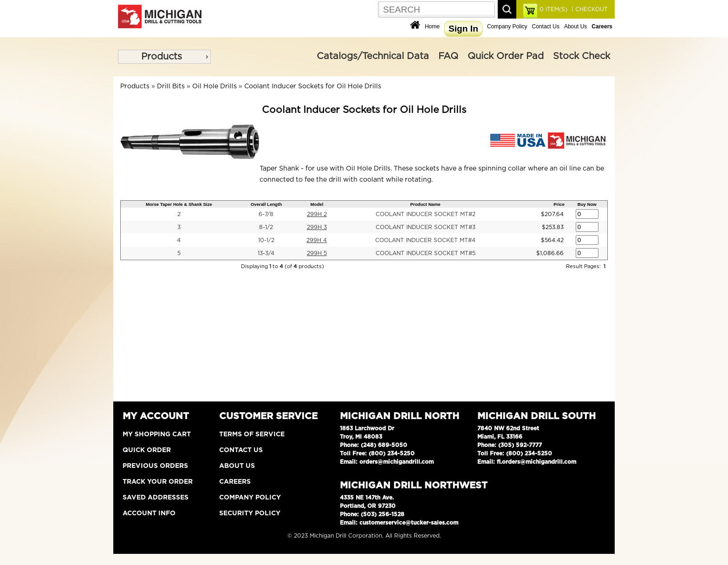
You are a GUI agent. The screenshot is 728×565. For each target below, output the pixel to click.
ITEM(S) (553, 9)
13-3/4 (266, 253)
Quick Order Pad (506, 56)
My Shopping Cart (157, 434)
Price (559, 204)
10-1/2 (266, 240)
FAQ (448, 56)
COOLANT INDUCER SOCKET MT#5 (426, 253)
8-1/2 (266, 227)
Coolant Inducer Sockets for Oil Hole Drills (313, 86)
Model (317, 204)
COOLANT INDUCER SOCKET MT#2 (426, 214)
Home (432, 26)
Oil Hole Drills (214, 86)
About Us (575, 26)
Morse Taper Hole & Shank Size (179, 204)
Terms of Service (252, 434)
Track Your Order (158, 482)
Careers (235, 482)
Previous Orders (155, 466)
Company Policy (507, 26)
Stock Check (582, 56)
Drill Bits (171, 86)
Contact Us (546, 26)
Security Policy (250, 513)
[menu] (164, 57)
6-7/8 (266, 214)
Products (162, 57)
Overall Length (266, 204)
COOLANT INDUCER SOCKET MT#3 (426, 227)
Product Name (426, 204)
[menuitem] (164, 57)
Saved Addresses (156, 498)
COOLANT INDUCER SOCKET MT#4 (425, 240)
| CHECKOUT (589, 9)
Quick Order (147, 450)
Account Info (149, 513)
